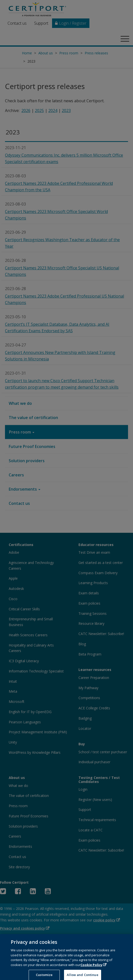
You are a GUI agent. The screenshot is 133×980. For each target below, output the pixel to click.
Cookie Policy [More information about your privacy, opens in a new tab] (91, 970)
